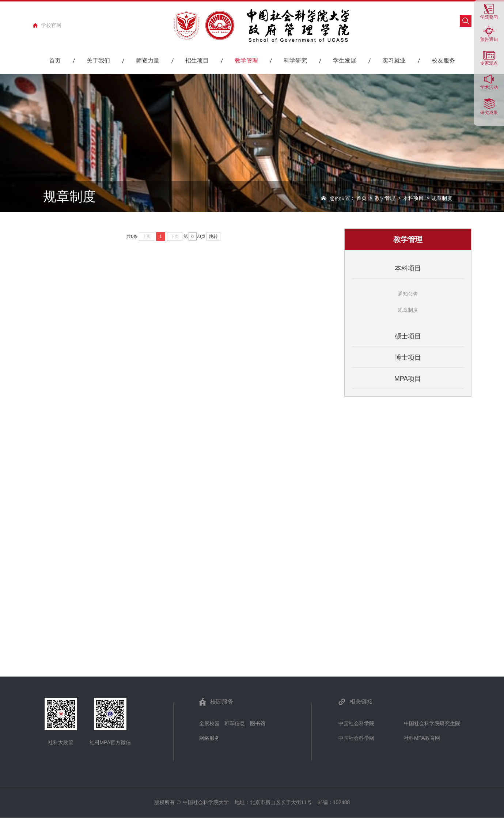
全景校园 (209, 723)
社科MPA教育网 (422, 738)
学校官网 (51, 25)
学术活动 (489, 87)
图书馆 (258, 723)
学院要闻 (489, 17)
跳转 (213, 236)
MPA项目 (408, 379)
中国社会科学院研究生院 (432, 723)
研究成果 (489, 112)
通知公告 (408, 294)
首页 (361, 198)
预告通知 (489, 39)
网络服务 (209, 738)
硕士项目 (408, 336)
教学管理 (385, 198)
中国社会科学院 (356, 723)
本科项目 (413, 198)
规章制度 (408, 310)
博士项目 (408, 357)
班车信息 (235, 723)
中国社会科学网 (356, 738)
